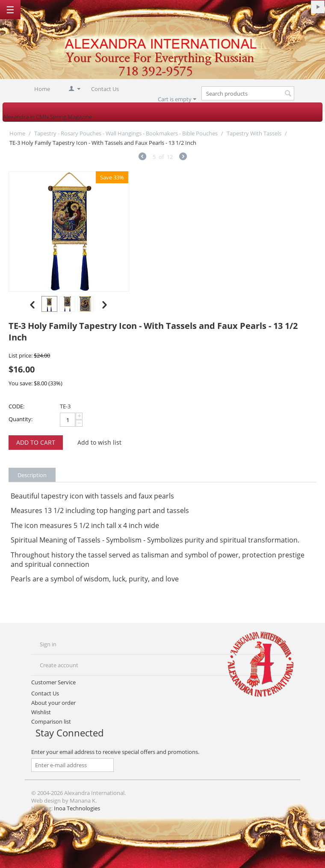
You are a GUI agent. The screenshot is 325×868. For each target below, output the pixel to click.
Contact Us (105, 89)
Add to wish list (99, 442)
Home (42, 89)
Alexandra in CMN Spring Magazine (47, 117)
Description (32, 475)
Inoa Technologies (77, 808)
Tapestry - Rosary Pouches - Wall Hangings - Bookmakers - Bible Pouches (126, 133)
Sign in (48, 644)
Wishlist (41, 712)
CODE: (16, 406)
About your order (53, 703)
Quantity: (21, 419)
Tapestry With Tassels (254, 133)
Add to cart (36, 442)
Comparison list (51, 721)
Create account (59, 665)
